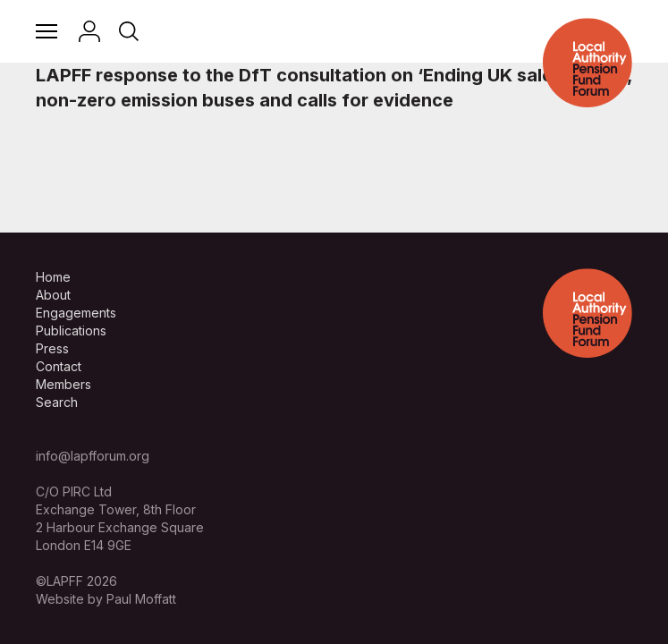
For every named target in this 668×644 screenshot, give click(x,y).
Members (63, 384)
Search (57, 402)
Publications (71, 330)
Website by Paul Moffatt (106, 599)
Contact (59, 366)
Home (53, 277)
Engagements (76, 313)
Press (52, 348)
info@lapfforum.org (93, 456)
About (53, 295)
